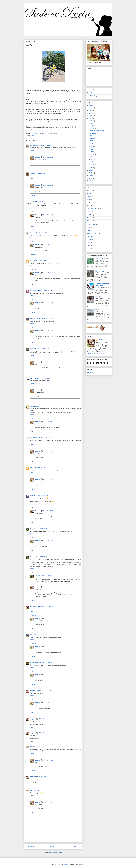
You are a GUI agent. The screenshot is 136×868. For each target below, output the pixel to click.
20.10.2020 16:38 (45, 173)
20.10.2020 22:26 (48, 438)
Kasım (93, 126)
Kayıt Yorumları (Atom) (56, 853)
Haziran (93, 152)
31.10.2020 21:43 (43, 777)
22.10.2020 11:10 (48, 215)
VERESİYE (98, 297)
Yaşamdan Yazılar (35, 691)
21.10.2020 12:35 (44, 557)
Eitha (89, 246)
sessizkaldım (34, 201)
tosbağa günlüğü (35, 467)
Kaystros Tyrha (35, 557)
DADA (32, 747)
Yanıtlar (34, 154)
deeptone (38, 157)
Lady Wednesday (35, 378)
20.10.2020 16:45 (43, 201)
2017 (91, 173)
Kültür (89, 230)
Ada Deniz (33, 635)
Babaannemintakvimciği (37, 607)
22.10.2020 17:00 (48, 451)
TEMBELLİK (94, 143)
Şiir (88, 227)
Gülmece (90, 221)
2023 (91, 113)
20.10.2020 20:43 (46, 378)
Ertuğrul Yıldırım (35, 496)
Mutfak (89, 215)
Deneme (90, 236)
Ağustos (93, 149)
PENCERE (94, 141)
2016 (91, 176)
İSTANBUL (98, 310)
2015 (91, 178)
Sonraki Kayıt (30, 847)
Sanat (89, 249)
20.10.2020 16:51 (43, 233)
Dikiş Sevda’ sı (34, 348)
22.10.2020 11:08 (48, 157)
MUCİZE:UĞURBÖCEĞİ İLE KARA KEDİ (102, 285)
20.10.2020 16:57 (41, 261)
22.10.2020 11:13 (48, 331)
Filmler (89, 212)
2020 (91, 121)
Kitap (89, 199)
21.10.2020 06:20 (45, 496)
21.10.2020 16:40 (49, 663)
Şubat (93, 162)
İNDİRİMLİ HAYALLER (97, 131)
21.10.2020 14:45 (42, 635)
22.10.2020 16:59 (48, 422)
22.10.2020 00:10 (46, 691)
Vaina (89, 202)
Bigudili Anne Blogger (37, 438)
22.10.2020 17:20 (48, 646)
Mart (92, 159)
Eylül (92, 147)
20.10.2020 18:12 (50, 319)
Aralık (93, 123)
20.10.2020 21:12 (42, 406)
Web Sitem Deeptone (93, 96)
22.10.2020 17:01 (48, 479)
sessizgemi (33, 406)
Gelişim (89, 240)
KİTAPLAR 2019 (100, 271)
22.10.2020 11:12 (48, 303)
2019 (91, 168)
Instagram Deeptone (93, 90)
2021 (91, 118)
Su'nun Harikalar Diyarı (37, 663)
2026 (91, 105)
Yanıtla (32, 150)
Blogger (66, 864)
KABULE (93, 133)
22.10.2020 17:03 (48, 541)
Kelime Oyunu (91, 224)
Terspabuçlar (34, 233)
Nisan (93, 157)
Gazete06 (33, 261)
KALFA (92, 136)
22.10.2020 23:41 (39, 747)
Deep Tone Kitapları (93, 209)
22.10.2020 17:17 (48, 587)
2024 (91, 111)
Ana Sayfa (54, 847)
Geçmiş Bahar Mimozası (37, 145)
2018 (91, 170)
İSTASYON (94, 138)
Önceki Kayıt (77, 847)
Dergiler (89, 218)
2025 (91, 108)
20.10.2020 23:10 (45, 467)
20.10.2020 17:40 (47, 291)
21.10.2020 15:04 (49, 575)
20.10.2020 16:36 (50, 145)
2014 (91, 181)
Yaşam (89, 193)
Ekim (92, 128)
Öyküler (33, 136)
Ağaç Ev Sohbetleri (93, 233)
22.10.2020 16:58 (48, 390)
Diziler (89, 196)
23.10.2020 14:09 (48, 760)
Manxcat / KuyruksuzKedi (38, 319)
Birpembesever (35, 529)
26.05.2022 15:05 (48, 802)
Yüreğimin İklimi (35, 173)
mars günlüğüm (35, 790)
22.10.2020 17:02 (48, 511)
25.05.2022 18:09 (45, 790)
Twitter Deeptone (92, 93)
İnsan (89, 243)
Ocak (92, 165)
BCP (88, 206)
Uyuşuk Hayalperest (36, 291)
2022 (91, 116)
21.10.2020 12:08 (44, 529)
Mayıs (93, 154)
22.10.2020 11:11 (48, 273)
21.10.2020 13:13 (50, 607)
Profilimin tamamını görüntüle (96, 354)
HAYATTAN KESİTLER (102, 258)
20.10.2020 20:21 (44, 348)
